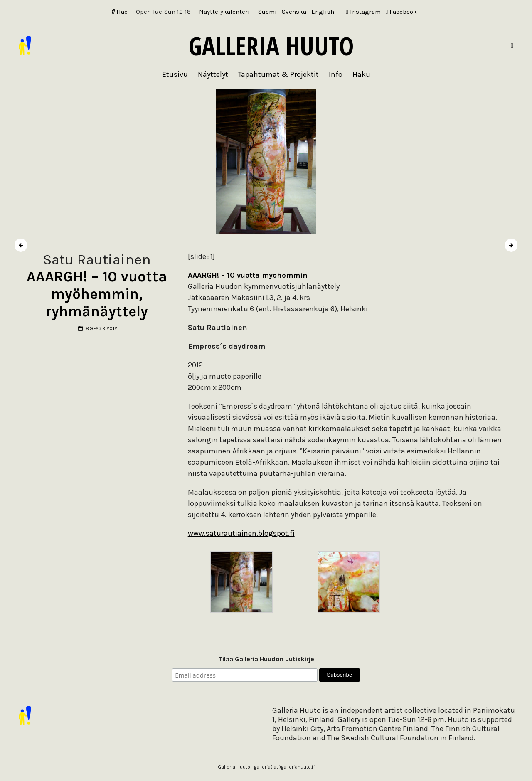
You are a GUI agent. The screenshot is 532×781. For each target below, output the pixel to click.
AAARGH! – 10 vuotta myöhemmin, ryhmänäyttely (97, 294)
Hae (120, 12)
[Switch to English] (323, 12)
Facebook (401, 12)
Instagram (363, 12)
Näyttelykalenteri (224, 12)
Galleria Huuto (271, 46)
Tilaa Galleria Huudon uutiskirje (266, 659)
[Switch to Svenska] (294, 12)
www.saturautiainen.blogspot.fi (241, 533)
